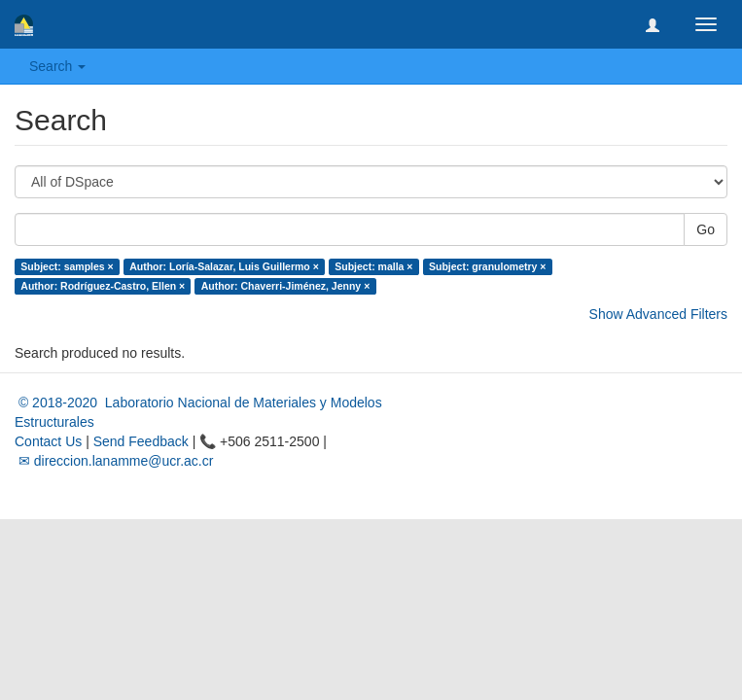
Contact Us (48, 441)
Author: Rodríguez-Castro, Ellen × (103, 286)
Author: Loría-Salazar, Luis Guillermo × (224, 266)
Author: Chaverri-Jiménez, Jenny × (286, 286)
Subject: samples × (67, 266)
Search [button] (57, 66)
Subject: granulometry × (487, 266)
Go (706, 229)
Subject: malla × (373, 266)
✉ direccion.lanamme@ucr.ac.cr (114, 461)
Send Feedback (141, 441)
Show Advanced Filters (658, 314)
